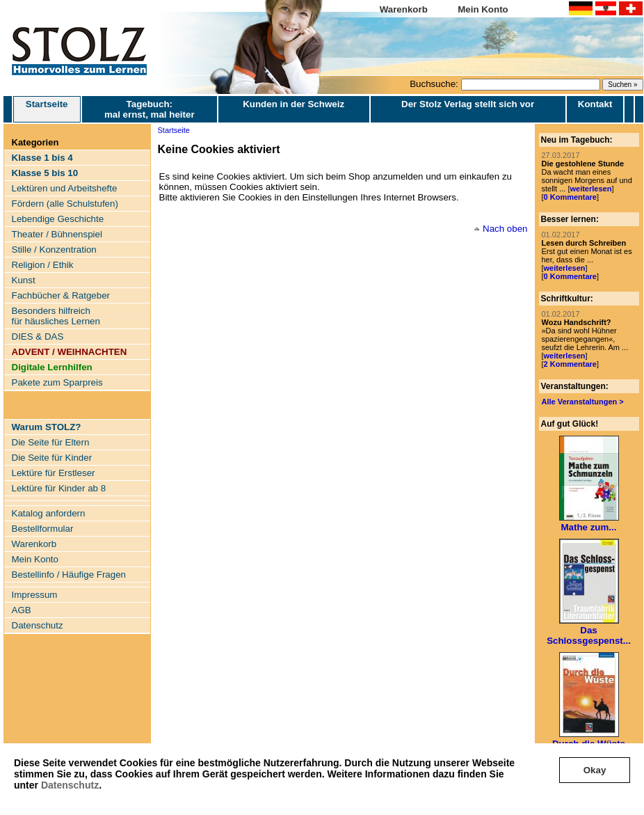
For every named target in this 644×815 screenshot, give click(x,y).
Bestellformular (43, 529)
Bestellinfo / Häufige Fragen (69, 575)
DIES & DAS (38, 337)
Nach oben (505, 229)
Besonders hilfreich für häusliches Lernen (56, 316)
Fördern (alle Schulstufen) (65, 204)
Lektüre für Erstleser (54, 473)
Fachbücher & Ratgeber (61, 295)
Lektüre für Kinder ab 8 (59, 488)
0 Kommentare (570, 197)
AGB (22, 610)
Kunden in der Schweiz (293, 104)
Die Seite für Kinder (52, 458)
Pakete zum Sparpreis (57, 382)
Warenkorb (404, 9)
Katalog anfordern (49, 513)
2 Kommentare (570, 364)
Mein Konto (483, 9)
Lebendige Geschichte (58, 219)
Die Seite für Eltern (51, 442)
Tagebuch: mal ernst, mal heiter (150, 109)
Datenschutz (70, 785)
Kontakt (595, 104)
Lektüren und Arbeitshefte (65, 188)
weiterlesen (590, 189)
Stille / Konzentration (54, 250)
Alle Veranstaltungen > (583, 402)
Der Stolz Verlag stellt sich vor (468, 104)
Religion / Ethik (43, 265)
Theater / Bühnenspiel (57, 234)
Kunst (24, 280)
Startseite (47, 109)
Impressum (35, 595)
